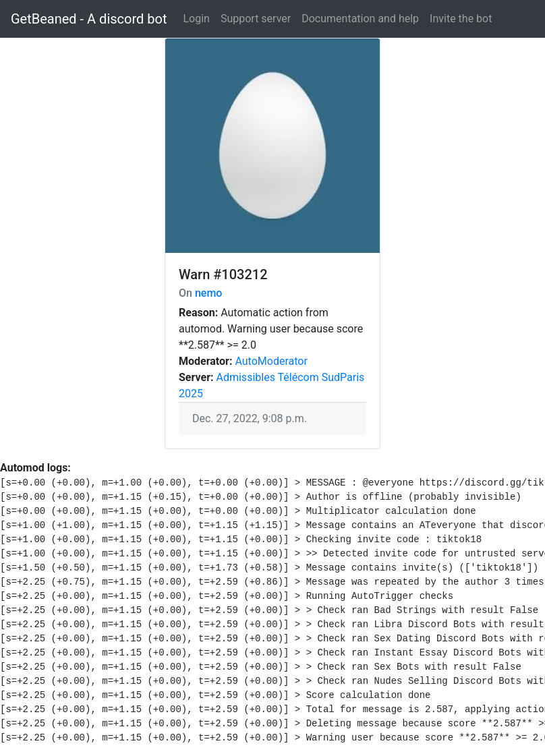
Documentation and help (360, 19)
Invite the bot (461, 19)
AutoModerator (271, 361)
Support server (256, 19)
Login (196, 19)
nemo (209, 293)
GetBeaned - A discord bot (89, 19)
